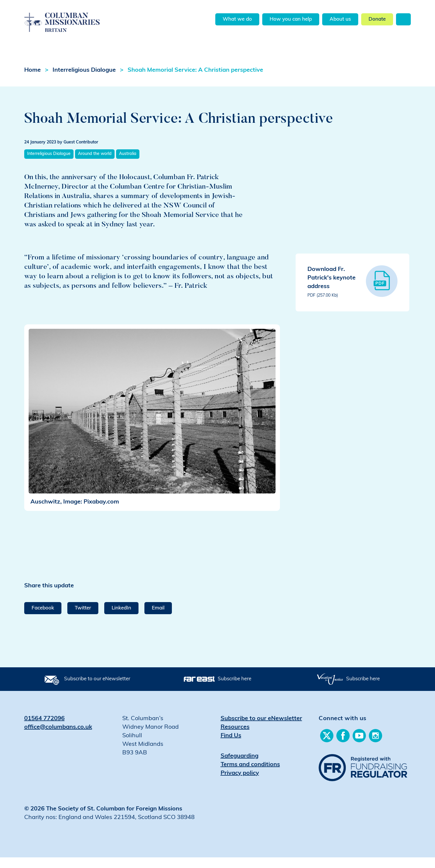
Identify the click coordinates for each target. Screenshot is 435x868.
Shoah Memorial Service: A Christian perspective (195, 81)
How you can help (291, 19)
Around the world (95, 165)
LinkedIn (121, 619)
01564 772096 (44, 729)
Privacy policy (240, 784)
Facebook (43, 619)
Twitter (83, 619)
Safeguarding (240, 767)
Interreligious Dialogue (84, 81)
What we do (237, 19)
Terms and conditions (250, 775)
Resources (235, 738)
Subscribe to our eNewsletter (97, 690)
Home (32, 81)
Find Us (231, 746)
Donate (377, 19)
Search (403, 19)
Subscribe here (234, 690)
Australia (128, 165)
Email (158, 619)
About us (340, 19)
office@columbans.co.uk (58, 738)
